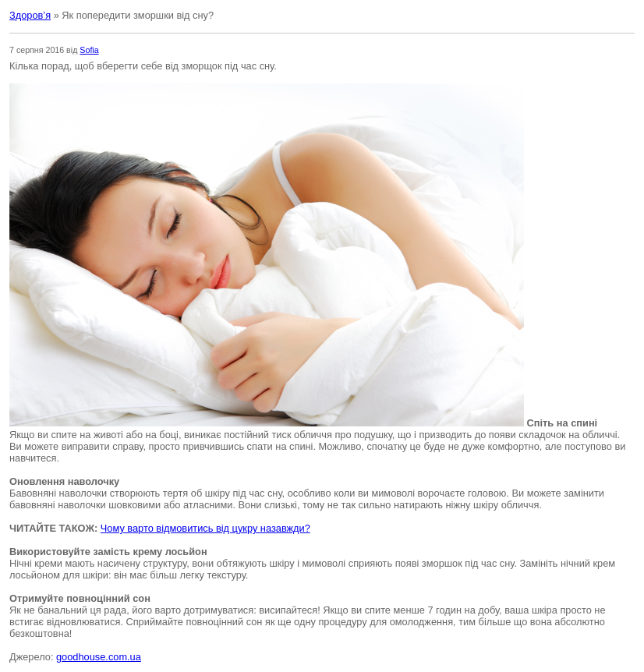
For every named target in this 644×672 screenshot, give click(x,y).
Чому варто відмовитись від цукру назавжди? (205, 528)
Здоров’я (30, 15)
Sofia (89, 50)
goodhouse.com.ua (99, 657)
